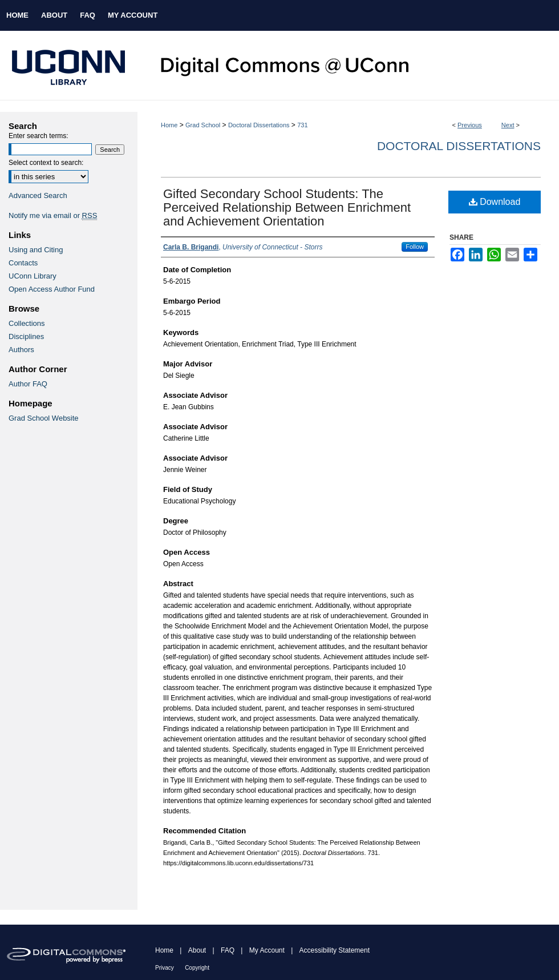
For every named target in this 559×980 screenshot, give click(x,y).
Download (495, 202)
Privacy (165, 968)
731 (302, 125)
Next (508, 125)
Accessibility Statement (335, 950)
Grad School (203, 125)
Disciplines (26, 336)
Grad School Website (44, 418)
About (197, 950)
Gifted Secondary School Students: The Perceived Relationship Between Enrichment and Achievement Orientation (287, 207)
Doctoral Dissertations (259, 125)
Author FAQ (28, 384)
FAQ (228, 950)
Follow (415, 247)
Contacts (23, 263)
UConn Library (33, 276)
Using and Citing (36, 250)
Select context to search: (46, 163)
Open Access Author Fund (52, 289)
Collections (27, 323)
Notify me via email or (53, 215)
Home (169, 125)
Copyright (197, 968)
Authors (21, 350)
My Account (267, 950)
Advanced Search (38, 195)
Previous (470, 125)
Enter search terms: (39, 136)
